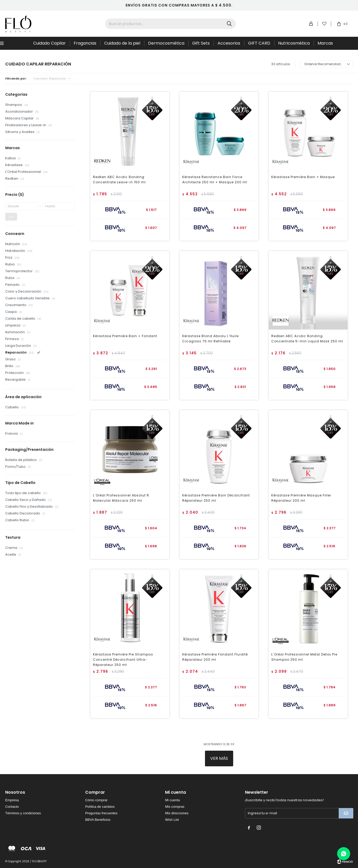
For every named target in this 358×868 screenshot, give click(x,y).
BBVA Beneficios (98, 820)
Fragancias (85, 43)
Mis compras (175, 807)
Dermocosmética (166, 43)
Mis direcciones (177, 813)
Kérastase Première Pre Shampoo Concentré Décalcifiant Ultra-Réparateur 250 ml (123, 660)
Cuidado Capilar (49, 43)
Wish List (172, 820)
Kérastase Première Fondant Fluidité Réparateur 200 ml (215, 657)
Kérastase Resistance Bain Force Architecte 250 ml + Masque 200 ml (215, 180)
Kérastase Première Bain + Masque (303, 177)
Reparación (50, 78)
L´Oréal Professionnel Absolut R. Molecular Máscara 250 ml (122, 498)
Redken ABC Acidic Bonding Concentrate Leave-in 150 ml (119, 180)
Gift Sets (201, 43)
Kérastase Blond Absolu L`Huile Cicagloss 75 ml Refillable (210, 339)
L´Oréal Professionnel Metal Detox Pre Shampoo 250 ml (304, 657)
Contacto (12, 807)
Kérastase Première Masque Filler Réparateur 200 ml (301, 498)
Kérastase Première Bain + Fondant (125, 336)
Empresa (12, 800)
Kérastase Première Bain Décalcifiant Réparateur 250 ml (216, 498)
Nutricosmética (294, 43)
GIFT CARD (259, 43)
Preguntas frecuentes (101, 813)
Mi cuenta (172, 800)
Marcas (325, 43)
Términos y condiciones (23, 813)
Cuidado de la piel (122, 43)
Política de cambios (100, 807)
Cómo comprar (96, 800)
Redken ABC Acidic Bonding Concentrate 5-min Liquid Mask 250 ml (307, 339)
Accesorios (229, 43)
